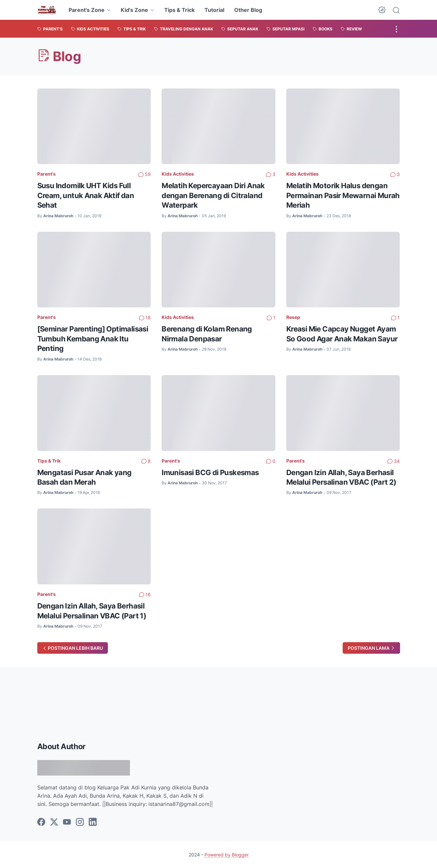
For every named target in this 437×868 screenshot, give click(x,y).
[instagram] (80, 822)
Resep (293, 317)
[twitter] (54, 822)
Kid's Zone (134, 10)
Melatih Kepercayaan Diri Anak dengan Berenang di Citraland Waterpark (213, 195)
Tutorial (214, 10)
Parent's (47, 174)
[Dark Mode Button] (382, 10)
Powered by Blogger (227, 855)
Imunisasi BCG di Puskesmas (210, 472)
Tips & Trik (49, 461)
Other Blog (248, 10)
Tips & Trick (179, 10)
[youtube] (67, 822)
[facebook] (41, 822)
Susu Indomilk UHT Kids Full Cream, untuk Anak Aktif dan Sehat (86, 195)
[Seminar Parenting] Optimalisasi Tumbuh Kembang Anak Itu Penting (93, 339)
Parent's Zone (87, 10)
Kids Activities (178, 174)
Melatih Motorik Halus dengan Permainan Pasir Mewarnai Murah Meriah (343, 195)
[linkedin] (93, 822)
